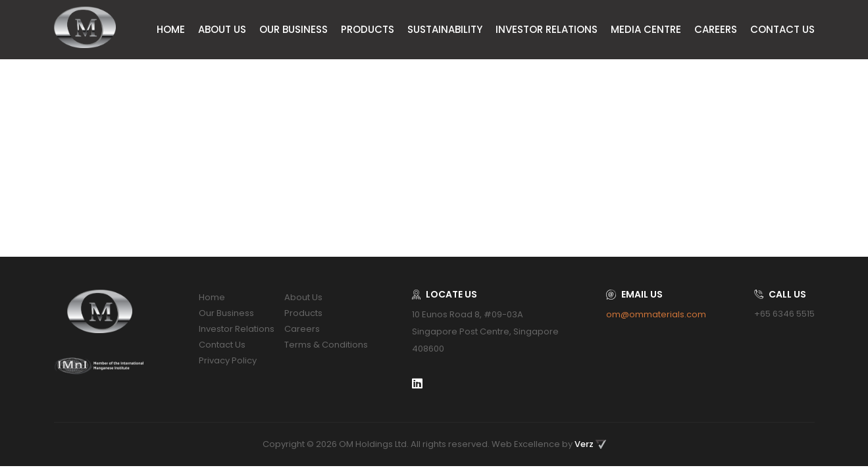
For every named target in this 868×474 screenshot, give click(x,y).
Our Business (294, 29)
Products (368, 29)
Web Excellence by (549, 444)
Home (171, 29)
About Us (222, 29)
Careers (716, 29)
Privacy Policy (228, 360)
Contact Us (782, 29)
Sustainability (445, 29)
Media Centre (646, 29)
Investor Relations (547, 29)
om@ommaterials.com (656, 314)
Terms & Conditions (326, 345)
